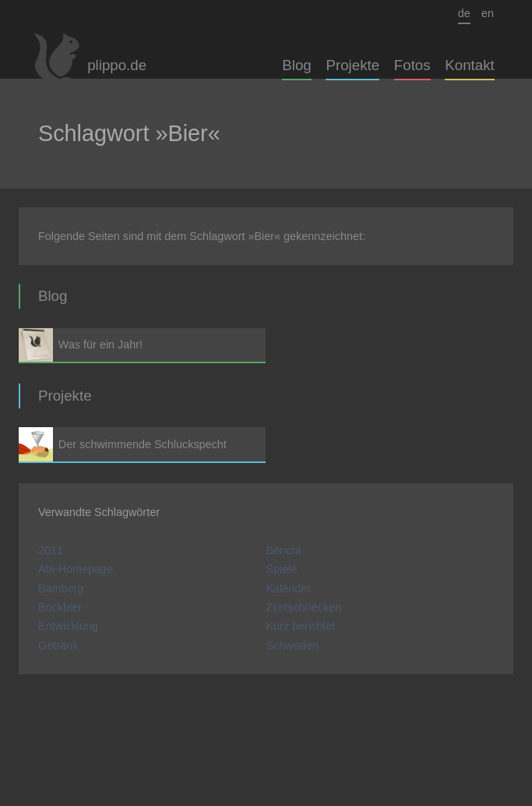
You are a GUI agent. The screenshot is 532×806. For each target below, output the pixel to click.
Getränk (58, 645)
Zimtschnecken (304, 607)
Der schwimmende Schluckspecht (142, 444)
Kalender (289, 589)
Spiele (282, 569)
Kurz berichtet (301, 626)
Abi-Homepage (76, 569)
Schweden (292, 645)
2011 (51, 550)
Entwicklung (68, 626)
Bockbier (60, 607)
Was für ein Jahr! (142, 345)
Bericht (284, 550)
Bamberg (61, 589)
